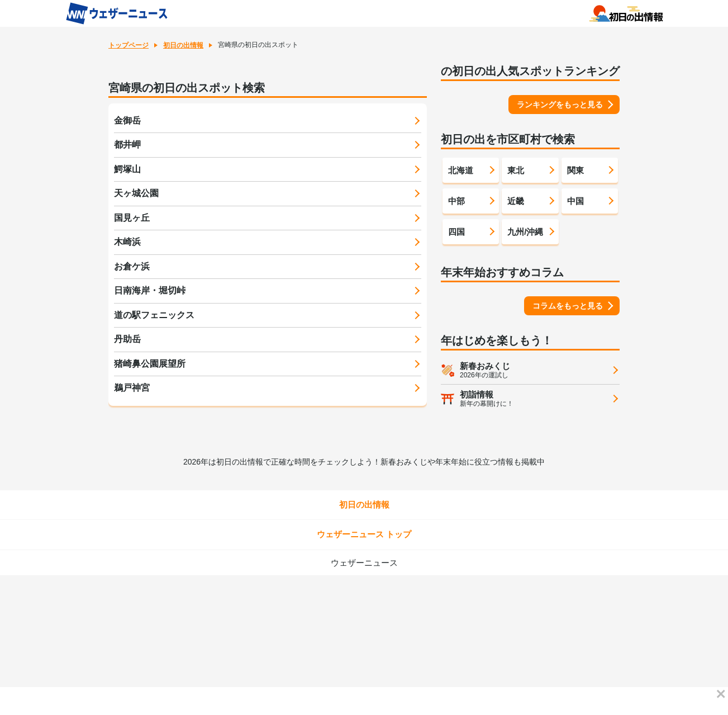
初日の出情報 (183, 45)
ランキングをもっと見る (560, 105)
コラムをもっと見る (568, 306)
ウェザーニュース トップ (364, 534)
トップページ (129, 45)
